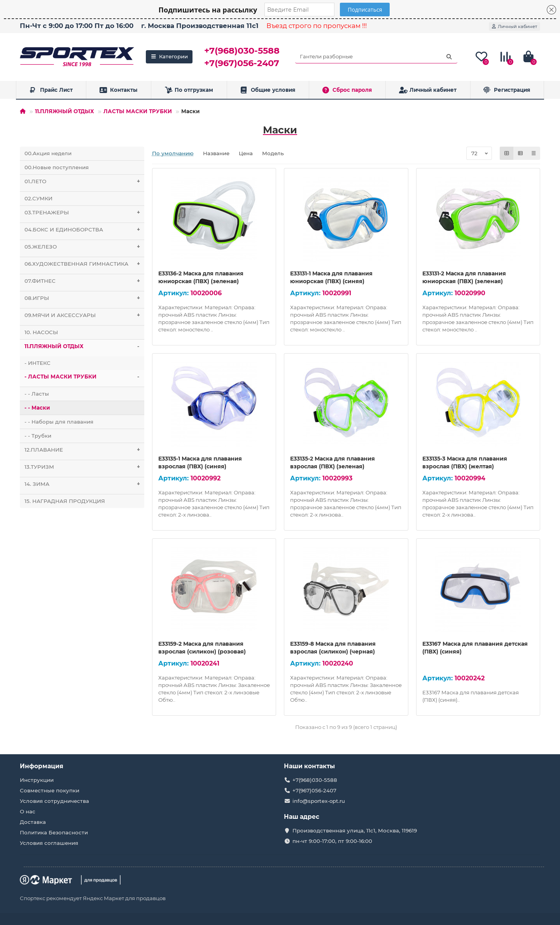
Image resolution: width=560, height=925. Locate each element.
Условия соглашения (49, 843)
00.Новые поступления (57, 167)
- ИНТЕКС (38, 363)
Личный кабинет (428, 90)
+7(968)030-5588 (242, 51)
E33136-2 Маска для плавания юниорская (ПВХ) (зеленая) (201, 277)
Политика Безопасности (54, 832)
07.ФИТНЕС (84, 281)
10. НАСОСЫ (41, 332)
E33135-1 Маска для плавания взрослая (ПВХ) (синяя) (200, 462)
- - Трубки (38, 436)
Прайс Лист (51, 90)
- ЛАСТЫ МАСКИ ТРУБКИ (84, 377)
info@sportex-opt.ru (319, 801)
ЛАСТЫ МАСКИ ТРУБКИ (138, 111)
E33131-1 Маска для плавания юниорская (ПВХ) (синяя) (331, 277)
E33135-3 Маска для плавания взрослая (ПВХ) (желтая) (465, 462)
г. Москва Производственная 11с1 (200, 26)
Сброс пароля (347, 90)
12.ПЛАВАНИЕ (84, 450)
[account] (514, 26)
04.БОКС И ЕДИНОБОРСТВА (84, 230)
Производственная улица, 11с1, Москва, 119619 (355, 830)
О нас (28, 811)
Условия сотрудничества (54, 801)
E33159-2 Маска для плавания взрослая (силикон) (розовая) (202, 648)
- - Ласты (37, 394)
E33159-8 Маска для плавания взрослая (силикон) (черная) (333, 648)
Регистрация (507, 90)
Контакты (118, 90)
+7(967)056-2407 (242, 63)
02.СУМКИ (38, 198)
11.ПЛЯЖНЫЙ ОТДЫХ (65, 111)
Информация (42, 766)
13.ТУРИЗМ (84, 467)
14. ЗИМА (84, 484)
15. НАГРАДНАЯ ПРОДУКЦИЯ (65, 501)
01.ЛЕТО (84, 181)
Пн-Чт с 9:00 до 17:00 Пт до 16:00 (77, 26)
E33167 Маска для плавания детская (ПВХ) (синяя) (475, 648)
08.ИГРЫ (84, 298)
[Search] (376, 57)
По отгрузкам (189, 90)
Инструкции (37, 780)
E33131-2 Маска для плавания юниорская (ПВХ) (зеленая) (464, 277)
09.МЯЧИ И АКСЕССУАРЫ (84, 315)
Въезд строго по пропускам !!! (317, 26)
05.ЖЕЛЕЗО (84, 247)
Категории (169, 56)
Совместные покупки (50, 790)
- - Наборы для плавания (59, 422)
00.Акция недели (48, 153)
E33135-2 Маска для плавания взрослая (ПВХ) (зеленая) (332, 462)
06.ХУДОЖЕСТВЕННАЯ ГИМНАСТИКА (84, 264)
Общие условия (268, 90)
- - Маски (37, 408)
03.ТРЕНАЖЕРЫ (84, 213)
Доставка (33, 822)
